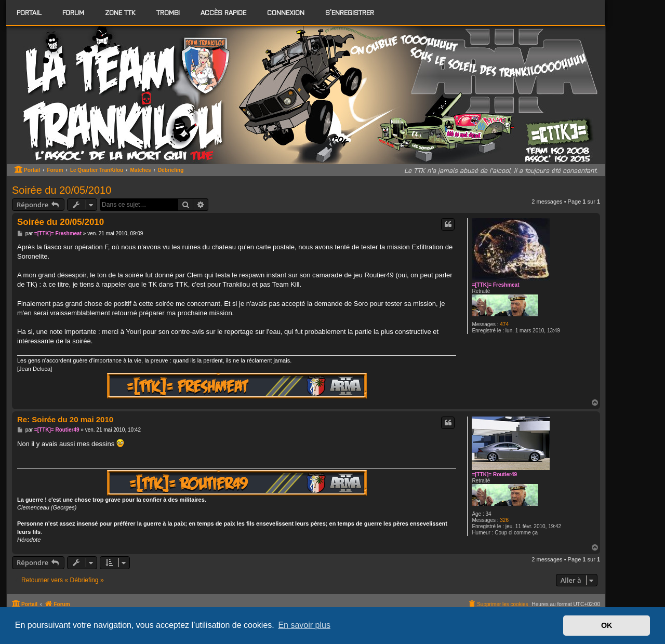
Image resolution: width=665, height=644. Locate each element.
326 (504, 520)
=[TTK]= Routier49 (494, 474)
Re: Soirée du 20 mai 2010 (65, 419)
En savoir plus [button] (304, 625)
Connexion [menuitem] (286, 12)
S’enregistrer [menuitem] (350, 12)
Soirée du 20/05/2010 (62, 190)
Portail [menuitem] (29, 12)
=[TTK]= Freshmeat (495, 285)
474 (504, 324)
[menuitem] (73, 12)
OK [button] (607, 625)
